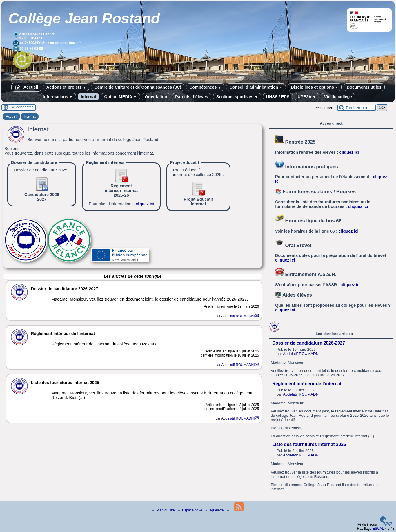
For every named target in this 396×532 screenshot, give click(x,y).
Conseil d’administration (256, 87)
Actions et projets (66, 87)
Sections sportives (237, 97)
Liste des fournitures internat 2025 (309, 444)
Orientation (156, 97)
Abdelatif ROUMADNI (238, 316)
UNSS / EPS (278, 97)
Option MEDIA (120, 97)
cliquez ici (145, 204)
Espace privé (191, 510)
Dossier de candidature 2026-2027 (309, 343)
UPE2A (307, 97)
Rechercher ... (325, 108)
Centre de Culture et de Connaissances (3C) (138, 87)
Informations (58, 97)
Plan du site (164, 510)
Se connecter (22, 107)
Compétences (205, 87)
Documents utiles (364, 87)
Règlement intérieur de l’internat (307, 384)
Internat (89, 97)
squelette (215, 510)
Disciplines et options (315, 87)
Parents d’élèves (192, 97)
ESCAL (378, 529)
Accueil (26, 87)
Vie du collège (338, 97)
